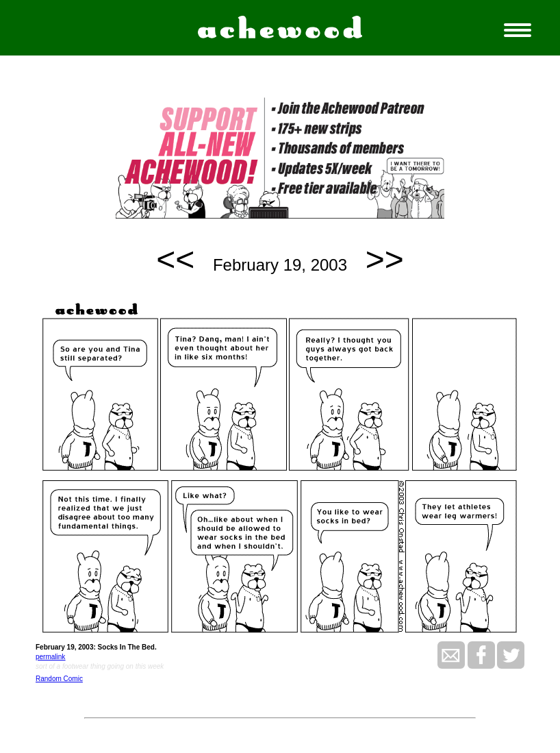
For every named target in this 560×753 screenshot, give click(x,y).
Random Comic (59, 679)
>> (385, 259)
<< (175, 259)
